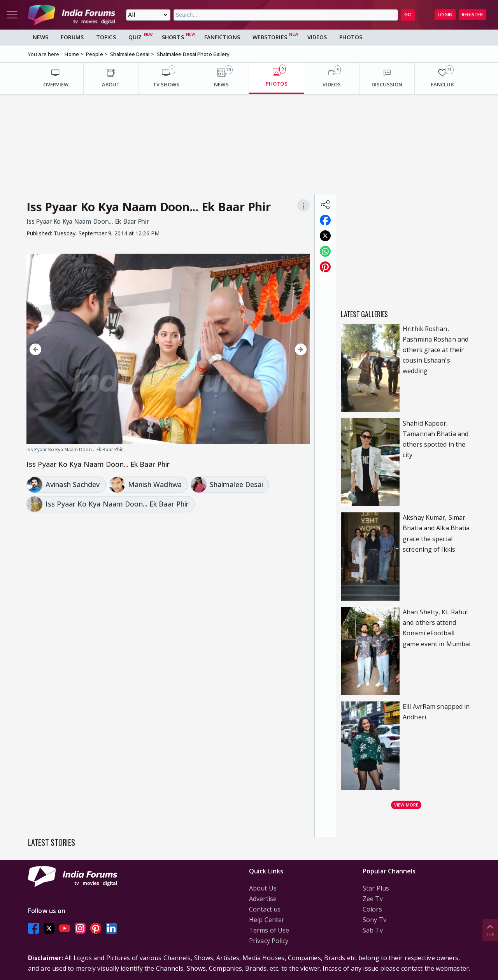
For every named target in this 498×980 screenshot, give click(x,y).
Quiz (135, 37)
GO (408, 15)
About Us (263, 888)
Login (445, 15)
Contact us (265, 909)
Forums (72, 37)
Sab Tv (373, 930)
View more (406, 805)
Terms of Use (269, 930)
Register (472, 15)
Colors (372, 909)
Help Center (267, 920)
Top (490, 930)
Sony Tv (374, 920)
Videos (317, 37)
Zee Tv (373, 899)
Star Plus (376, 888)
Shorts (173, 37)
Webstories (270, 37)
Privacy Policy (269, 941)
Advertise (263, 899)
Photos (351, 37)
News (40, 37)
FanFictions (222, 37)
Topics (106, 37)
